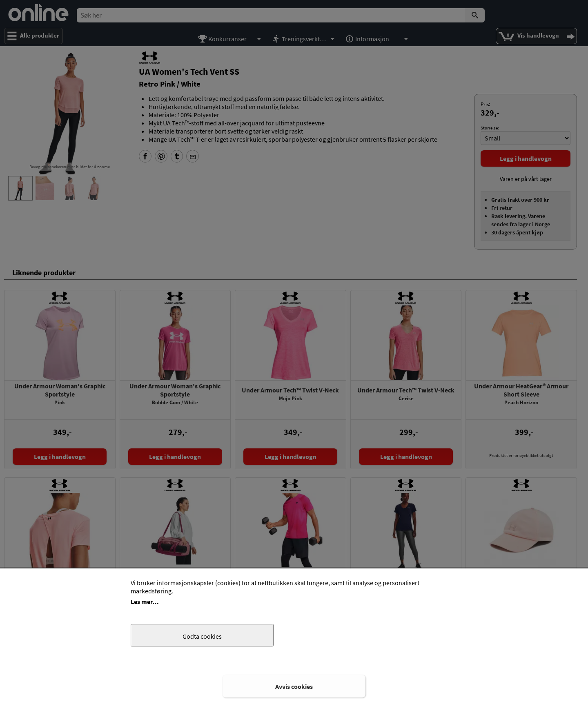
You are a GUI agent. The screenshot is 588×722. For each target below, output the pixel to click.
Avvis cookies (294, 686)
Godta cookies (202, 636)
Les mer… (145, 602)
